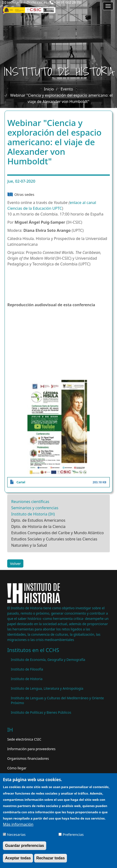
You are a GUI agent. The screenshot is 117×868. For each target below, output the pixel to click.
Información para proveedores (31, 749)
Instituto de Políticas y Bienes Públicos (41, 712)
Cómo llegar (17, 768)
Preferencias (73, 834)
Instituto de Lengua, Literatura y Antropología (47, 688)
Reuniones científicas (30, 502)
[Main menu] (108, 6)
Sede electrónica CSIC (24, 739)
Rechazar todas (51, 858)
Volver (15, 563)
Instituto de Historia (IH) (33, 514)
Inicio (49, 89)
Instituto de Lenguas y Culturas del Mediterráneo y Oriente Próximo (57, 700)
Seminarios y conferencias (35, 508)
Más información (18, 824)
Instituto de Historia (27, 679)
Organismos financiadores (28, 758)
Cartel (21, 482)
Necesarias (16, 834)
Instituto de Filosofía (27, 669)
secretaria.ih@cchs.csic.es (27, 2)
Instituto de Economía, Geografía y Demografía (48, 660)
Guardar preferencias (25, 846)
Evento (67, 89)
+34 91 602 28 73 (67, 2)
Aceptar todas (18, 858)
